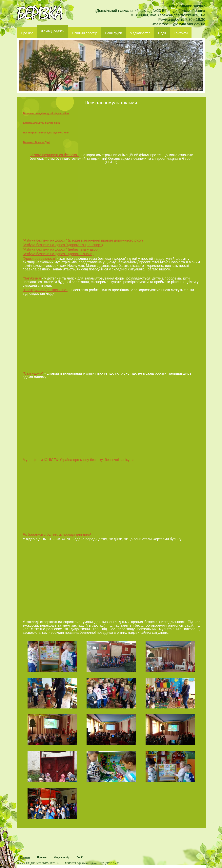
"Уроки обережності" (40, 259)
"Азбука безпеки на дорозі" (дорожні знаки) (58, 254)
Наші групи (114, 33)
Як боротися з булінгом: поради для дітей (57, 535)
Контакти (181, 33)
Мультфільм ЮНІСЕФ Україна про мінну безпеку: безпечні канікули (78, 460)
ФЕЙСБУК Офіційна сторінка (81, 863)
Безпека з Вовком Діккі (37, 142)
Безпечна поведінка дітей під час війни (46, 113)
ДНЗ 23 (40, 13)
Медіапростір (140, 33)
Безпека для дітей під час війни (42, 123)
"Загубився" (32, 278)
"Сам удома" (33, 373)
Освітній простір (84, 33)
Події (162, 33)
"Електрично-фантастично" (45, 290)
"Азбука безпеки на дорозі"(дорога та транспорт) (63, 245)
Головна (25, 857)
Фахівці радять (53, 31)
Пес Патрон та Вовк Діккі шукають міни (46, 133)
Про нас (27, 33)
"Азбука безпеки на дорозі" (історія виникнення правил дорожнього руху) (83, 240)
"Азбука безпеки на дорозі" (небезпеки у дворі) (61, 249)
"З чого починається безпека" (54, 155)
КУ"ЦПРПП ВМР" (109, 863)
